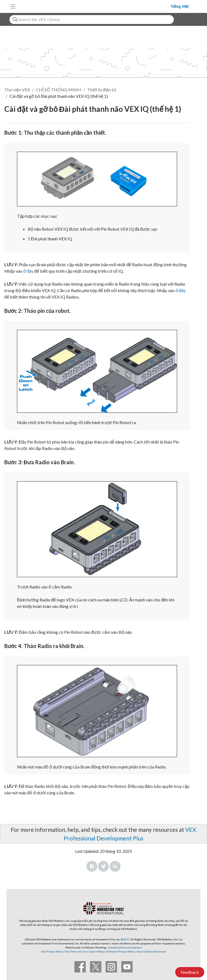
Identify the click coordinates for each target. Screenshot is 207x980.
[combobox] (92, 20)
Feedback (190, 972)
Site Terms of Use (75, 951)
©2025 (125, 939)
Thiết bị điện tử (102, 90)
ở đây (28, 271)
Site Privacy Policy (52, 951)
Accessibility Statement (151, 951)
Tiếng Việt (180, 6)
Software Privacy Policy (121, 951)
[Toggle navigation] (13, 6)
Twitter (103, 866)
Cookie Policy (97, 951)
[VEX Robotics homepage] (95, 6)
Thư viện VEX (17, 90)
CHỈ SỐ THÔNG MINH (58, 90)
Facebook (92, 866)
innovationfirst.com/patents (125, 947)
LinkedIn (115, 866)
